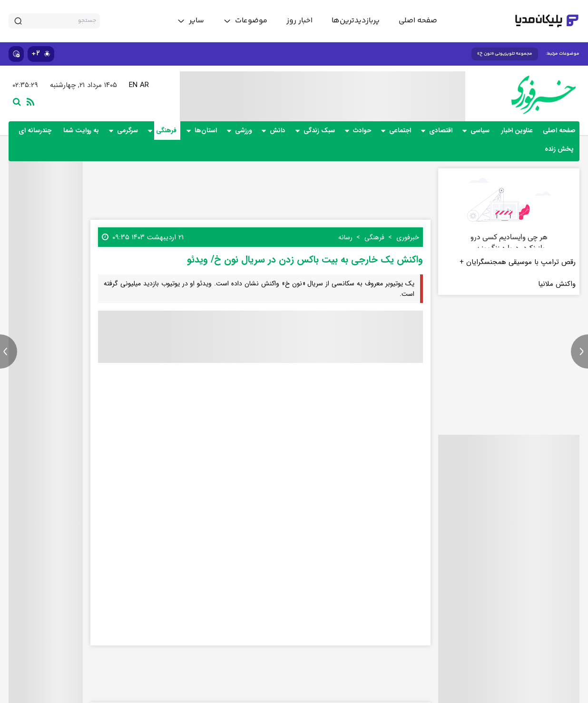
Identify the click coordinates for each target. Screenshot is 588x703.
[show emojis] (16, 54)
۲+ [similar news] (41, 54)
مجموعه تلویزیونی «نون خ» (505, 54)
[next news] (579, 351)
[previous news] (9, 351)
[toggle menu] (245, 21)
